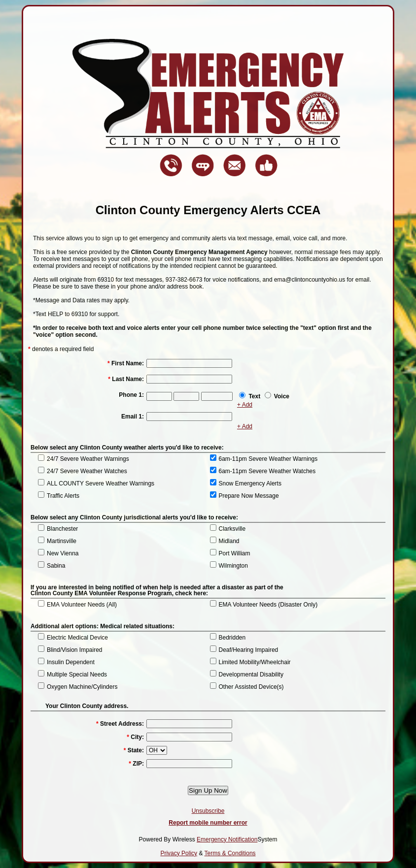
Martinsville (62, 541)
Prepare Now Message (249, 496)
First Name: (126, 363)
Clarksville (232, 529)
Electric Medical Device (77, 638)
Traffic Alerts (63, 496)
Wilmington (233, 566)
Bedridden (232, 638)
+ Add (245, 405)
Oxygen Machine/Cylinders (82, 687)
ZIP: (136, 764)
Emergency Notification (227, 839)
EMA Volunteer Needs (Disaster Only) (268, 605)
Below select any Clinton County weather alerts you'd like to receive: (127, 448)
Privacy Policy (179, 853)
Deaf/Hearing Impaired (249, 650)
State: (134, 750)
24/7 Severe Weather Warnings (88, 459)
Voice (282, 396)
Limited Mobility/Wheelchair (255, 662)
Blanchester (62, 529)
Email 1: (133, 417)
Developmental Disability (251, 675)
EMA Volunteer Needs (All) (82, 605)
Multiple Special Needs (77, 675)
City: (135, 737)
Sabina (56, 566)
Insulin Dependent (71, 662)
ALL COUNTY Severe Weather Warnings (101, 483)
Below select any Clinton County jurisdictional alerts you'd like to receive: (134, 517)
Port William (235, 553)
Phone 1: (131, 395)
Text (254, 396)
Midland (229, 541)
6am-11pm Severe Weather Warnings (268, 459)
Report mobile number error (208, 823)
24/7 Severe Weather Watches (87, 471)
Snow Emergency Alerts (250, 483)
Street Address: (120, 724)
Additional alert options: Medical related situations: (103, 626)
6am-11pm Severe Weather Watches (267, 471)
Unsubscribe (208, 811)
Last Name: (126, 379)
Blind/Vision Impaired (75, 650)
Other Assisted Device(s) (251, 687)
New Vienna (63, 553)
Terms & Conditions (230, 853)
